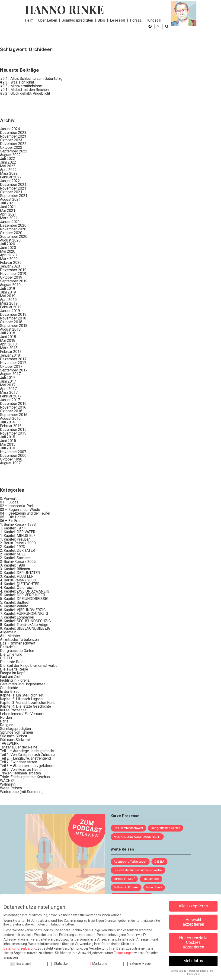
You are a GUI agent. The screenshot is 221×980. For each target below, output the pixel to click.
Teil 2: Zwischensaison (19, 762)
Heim (29, 20)
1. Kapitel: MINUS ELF (18, 536)
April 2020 (8, 255)
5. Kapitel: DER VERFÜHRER (22, 595)
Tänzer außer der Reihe (19, 747)
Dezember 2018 (13, 314)
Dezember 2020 (13, 225)
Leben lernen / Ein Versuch (22, 714)
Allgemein (8, 632)
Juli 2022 (8, 159)
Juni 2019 (8, 292)
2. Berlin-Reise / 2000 (18, 543)
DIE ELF (6, 658)
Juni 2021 (8, 207)
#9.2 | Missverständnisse (21, 86)
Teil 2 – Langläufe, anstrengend (25, 758)
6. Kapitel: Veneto (14, 606)
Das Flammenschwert (18, 643)
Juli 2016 (8, 422)
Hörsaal (136, 20)
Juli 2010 (8, 448)
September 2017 (14, 370)
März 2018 (9, 348)
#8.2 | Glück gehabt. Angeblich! (25, 93)
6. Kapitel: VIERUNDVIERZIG (23, 610)
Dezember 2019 (13, 270)
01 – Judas (9, 502)
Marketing (96, 961)
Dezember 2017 (13, 359)
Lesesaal (118, 20)
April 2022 (8, 170)
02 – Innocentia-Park (17, 506)
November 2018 (13, 318)
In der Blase (10, 691)
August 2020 (10, 240)
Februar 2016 (11, 426)
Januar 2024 (10, 129)
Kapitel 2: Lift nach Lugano (21, 699)
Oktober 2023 (11, 140)
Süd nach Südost (14, 736)
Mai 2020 (8, 251)
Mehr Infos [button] (193, 958)
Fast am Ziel (10, 677)
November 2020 (13, 229)
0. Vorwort (8, 498)
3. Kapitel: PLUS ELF (17, 576)
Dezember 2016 (13, 404)
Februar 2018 (11, 352)
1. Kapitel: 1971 (13, 528)
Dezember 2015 (13, 430)
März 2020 (9, 259)
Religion (7, 725)
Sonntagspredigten (77, 20)
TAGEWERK (9, 743)
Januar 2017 (10, 400)
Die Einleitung (11, 654)
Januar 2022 (10, 181)
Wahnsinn (8, 784)
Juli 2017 (8, 378)
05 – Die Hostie (13, 517)
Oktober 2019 (11, 277)
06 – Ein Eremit (12, 521)
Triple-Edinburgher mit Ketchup (25, 777)
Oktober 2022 (11, 147)
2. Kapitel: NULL (13, 554)
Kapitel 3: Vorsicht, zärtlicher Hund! (28, 703)
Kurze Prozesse (13, 710)
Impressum (193, 971)
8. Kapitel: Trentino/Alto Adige (24, 625)
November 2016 (13, 407)
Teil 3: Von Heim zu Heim (20, 769)
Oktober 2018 (11, 322)
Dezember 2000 (13, 456)
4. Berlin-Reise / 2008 (18, 580)
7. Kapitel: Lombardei (17, 617)
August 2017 (10, 374)
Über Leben (48, 20)
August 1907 (10, 463)
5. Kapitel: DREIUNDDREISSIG (24, 599)
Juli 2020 (8, 244)
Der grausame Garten (17, 651)
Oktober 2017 (11, 366)
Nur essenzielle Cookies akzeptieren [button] (193, 940)
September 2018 (14, 326)
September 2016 (14, 415)
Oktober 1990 (11, 459)
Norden (6, 717)
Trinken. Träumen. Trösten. (21, 773)
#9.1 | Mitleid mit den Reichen (24, 90)
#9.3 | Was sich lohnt (17, 82)
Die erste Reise (13, 662)
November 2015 (13, 433)
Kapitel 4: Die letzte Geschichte (26, 706)
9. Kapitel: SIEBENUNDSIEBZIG (25, 628)
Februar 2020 (11, 263)
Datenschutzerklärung (20, 945)
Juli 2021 (8, 203)
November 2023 (13, 136)
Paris (4, 721)
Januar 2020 (10, 266)
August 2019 (10, 285)
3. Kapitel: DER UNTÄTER (20, 573)
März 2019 (9, 303)
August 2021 (10, 199)
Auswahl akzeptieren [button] (193, 919)
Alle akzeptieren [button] (193, 903)
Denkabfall (9, 647)
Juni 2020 (8, 248)
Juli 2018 (8, 333)
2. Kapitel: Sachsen (15, 558)
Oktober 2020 (11, 233)
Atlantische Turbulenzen (19, 640)
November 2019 (13, 274)
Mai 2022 (8, 166)
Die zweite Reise (14, 669)
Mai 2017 (8, 385)
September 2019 (14, 281)
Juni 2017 (8, 381)
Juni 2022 (8, 162)
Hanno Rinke (64, 9)
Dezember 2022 (13, 144)
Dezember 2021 (13, 185)
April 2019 (8, 300)
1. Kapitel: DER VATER (18, 532)
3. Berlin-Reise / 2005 (18, 562)
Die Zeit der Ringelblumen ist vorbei (29, 666)
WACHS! (7, 781)
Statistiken (58, 961)
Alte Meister (10, 636)
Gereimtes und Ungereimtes (23, 684)
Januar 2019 (10, 311)
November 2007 (13, 452)
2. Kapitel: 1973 (13, 547)
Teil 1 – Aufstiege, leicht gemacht (27, 751)
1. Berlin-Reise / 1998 (18, 524)
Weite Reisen (11, 788)
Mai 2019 (8, 296)
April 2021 (8, 214)
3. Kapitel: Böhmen (15, 569)
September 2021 (14, 196)
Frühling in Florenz (15, 680)
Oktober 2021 (11, 192)
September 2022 (14, 151)
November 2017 (13, 363)
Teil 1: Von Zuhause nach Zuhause (27, 755)
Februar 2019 (11, 307)
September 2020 (14, 237)
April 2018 (8, 344)
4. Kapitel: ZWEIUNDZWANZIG (25, 591)
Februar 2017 (11, 396)
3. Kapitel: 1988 (13, 565)
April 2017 (8, 389)
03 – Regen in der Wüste (20, 510)
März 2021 (9, 218)
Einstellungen (124, 950)
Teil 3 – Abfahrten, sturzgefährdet (27, 766)
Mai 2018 (8, 340)
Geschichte (9, 688)
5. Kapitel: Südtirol (15, 602)
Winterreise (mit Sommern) (22, 792)
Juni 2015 (8, 441)
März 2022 (9, 173)
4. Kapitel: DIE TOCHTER (20, 584)
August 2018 (10, 329)
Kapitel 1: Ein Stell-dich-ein (22, 695)
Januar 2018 (10, 355)
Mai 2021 (8, 211)
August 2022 (10, 155)
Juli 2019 (8, 289)
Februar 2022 (11, 177)
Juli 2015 (8, 437)
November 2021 (13, 188)
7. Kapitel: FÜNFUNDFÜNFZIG (24, 614)
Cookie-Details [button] (179, 968)
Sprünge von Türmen (16, 732)
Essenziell (21, 961)
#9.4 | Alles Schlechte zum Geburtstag (31, 79)
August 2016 (10, 418)
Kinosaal (154, 20)
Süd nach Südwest (15, 740)
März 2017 (9, 392)
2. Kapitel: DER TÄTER (18, 550)
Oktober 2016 (11, 411)
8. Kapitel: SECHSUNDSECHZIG (25, 621)
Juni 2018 (8, 337)
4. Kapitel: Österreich (17, 588)
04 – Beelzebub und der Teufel (25, 513)
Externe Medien (138, 961)
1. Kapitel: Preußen (15, 539)
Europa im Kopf (12, 673)
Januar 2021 (10, 222)
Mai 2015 (8, 444)
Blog (101, 20)
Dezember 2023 (13, 133)
